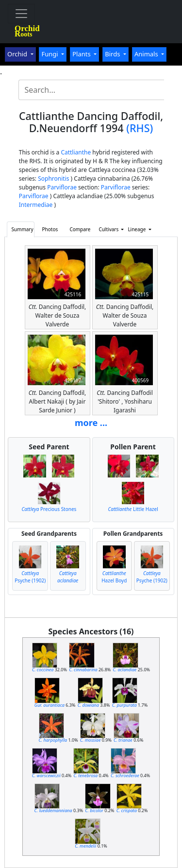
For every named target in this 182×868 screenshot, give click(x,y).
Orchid (18, 54)
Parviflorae (62, 187)
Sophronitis (53, 179)
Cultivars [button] (109, 229)
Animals (147, 54)
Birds (113, 54)
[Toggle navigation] (21, 14)
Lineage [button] (137, 229)
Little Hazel (133, 509)
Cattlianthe (76, 152)
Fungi (50, 54)
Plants (82, 54)
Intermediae (36, 205)
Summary (22, 229)
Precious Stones (49, 509)
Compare (80, 229)
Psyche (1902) (30, 577)
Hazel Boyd (114, 577)
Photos (50, 229)
